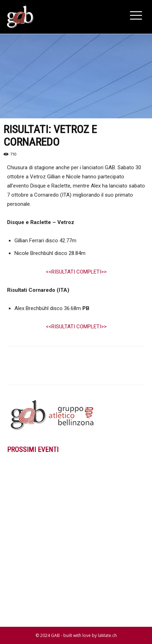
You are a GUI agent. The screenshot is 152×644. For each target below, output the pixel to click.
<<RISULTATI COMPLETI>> (76, 272)
